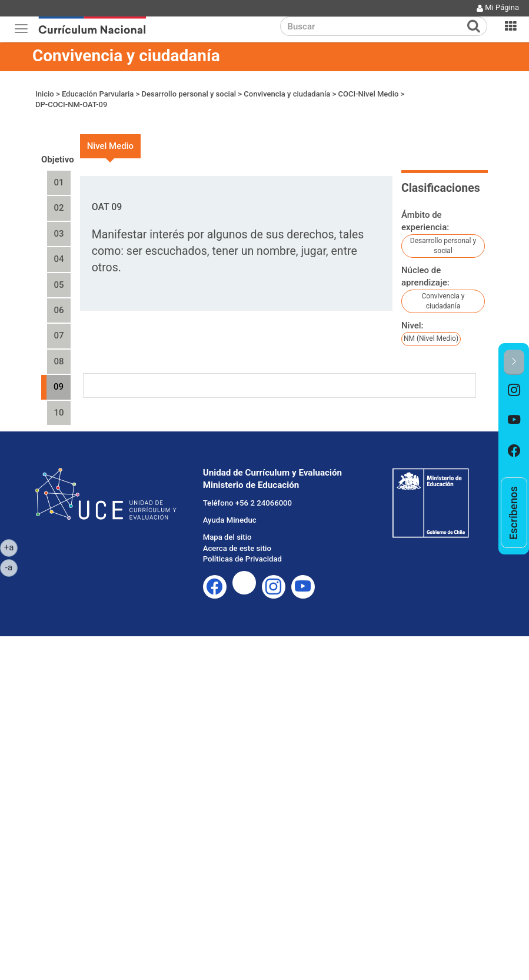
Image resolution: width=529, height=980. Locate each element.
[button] (514, 362)
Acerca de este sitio (237, 548)
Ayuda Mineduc (230, 520)
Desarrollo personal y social (189, 94)
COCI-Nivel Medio (369, 94)
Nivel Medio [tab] (110, 146)
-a (11, 567)
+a (11, 547)
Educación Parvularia (98, 94)
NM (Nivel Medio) (431, 338)
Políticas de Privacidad (242, 559)
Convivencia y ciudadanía (126, 56)
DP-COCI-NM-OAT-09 (71, 104)
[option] (514, 390)
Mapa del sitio (227, 537)
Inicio (45, 94)
